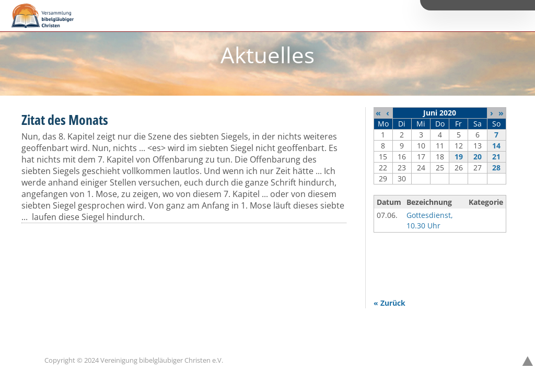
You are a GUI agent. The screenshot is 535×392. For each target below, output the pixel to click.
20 (478, 157)
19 (459, 157)
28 (496, 168)
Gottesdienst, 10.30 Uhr (430, 220)
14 (496, 146)
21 (496, 157)
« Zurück (389, 303)
